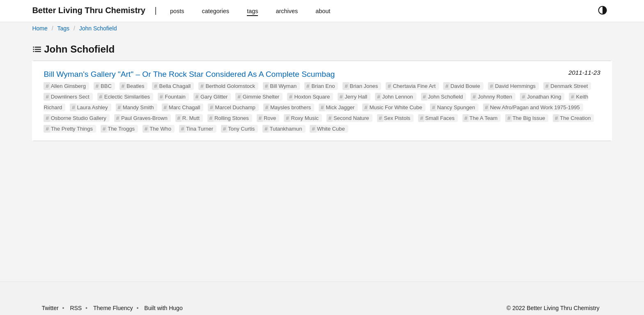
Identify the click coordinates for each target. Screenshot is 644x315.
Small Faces (440, 118)
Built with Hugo (163, 308)
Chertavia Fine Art (414, 86)
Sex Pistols (397, 118)
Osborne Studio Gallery (79, 118)
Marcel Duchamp (235, 107)
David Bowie (465, 86)
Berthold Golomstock (230, 86)
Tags (63, 28)
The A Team (483, 118)
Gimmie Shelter (261, 97)
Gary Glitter (214, 97)
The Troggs (121, 129)
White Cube (331, 129)
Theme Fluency (114, 308)
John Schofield (98, 28)
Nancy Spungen (456, 107)
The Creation (575, 118)
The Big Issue (529, 118)
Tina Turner (200, 129)
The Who (160, 129)
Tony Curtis (241, 129)
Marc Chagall (185, 107)
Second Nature (351, 118)
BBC (106, 86)
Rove (270, 118)
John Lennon (397, 97)
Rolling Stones (232, 118)
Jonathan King (544, 97)
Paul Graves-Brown (144, 118)
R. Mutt (191, 118)
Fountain (175, 97)
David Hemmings (515, 86)
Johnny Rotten (495, 97)
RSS (76, 308)
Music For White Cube (396, 107)
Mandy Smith (138, 107)
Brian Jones (364, 86)
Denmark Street (569, 86)
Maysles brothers (291, 107)
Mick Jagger (340, 107)
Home (40, 28)
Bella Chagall (175, 86)
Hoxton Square (312, 97)
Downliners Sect (70, 97)
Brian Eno (323, 86)
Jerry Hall (356, 97)
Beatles (135, 86)
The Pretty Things (72, 129)
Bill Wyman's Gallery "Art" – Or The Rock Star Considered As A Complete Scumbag (189, 74)
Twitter (50, 308)
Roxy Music (305, 118)
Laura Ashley (92, 107)
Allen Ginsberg (68, 86)
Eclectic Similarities (127, 97)
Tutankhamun (286, 129)
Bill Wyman (283, 86)
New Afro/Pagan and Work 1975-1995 (535, 107)
